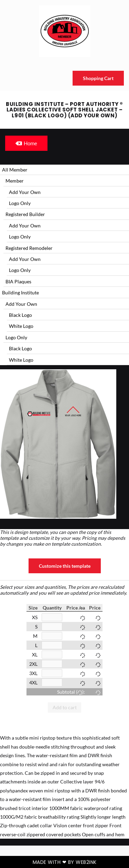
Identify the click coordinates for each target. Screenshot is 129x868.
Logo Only (20, 203)
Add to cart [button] (65, 707)
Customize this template (65, 566)
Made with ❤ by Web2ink (65, 862)
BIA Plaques (18, 281)
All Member (15, 170)
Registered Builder (25, 214)
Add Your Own (25, 192)
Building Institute (20, 292)
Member (15, 181)
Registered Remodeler (29, 248)
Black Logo (20, 315)
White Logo (21, 326)
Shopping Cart (98, 78)
